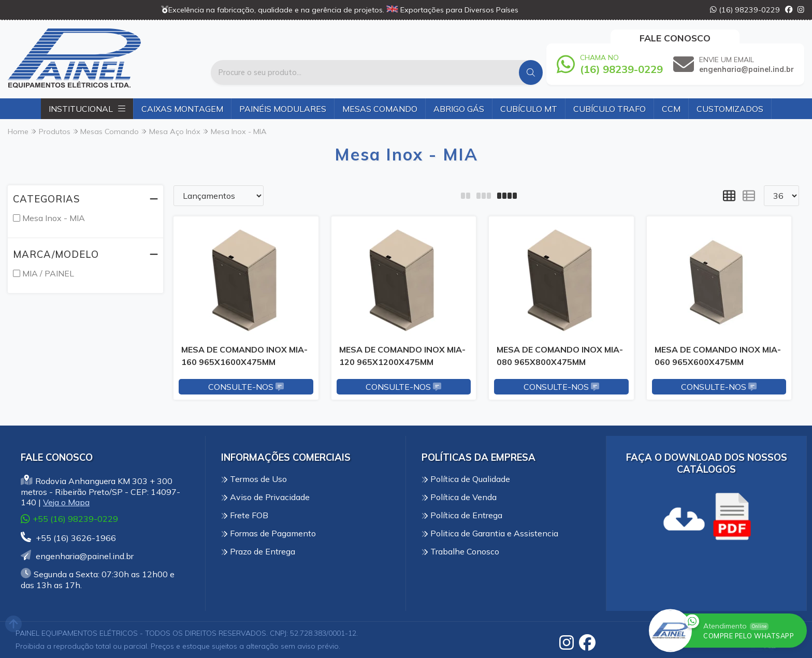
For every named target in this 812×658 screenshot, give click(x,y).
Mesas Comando (380, 109)
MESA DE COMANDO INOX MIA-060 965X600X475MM (718, 356)
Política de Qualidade (466, 479)
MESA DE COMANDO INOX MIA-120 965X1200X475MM (402, 356)
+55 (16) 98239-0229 (69, 519)
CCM (671, 109)
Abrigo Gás (459, 109)
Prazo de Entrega (258, 551)
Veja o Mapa (66, 502)
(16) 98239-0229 (745, 10)
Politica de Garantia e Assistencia (490, 533)
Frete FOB (245, 515)
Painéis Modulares (283, 109)
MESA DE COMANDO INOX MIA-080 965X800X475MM (560, 356)
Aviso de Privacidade (265, 497)
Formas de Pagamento (269, 533)
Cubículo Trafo (610, 109)
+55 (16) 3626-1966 (68, 538)
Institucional (87, 109)
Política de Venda (459, 497)
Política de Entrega (462, 515)
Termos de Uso (254, 479)
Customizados (730, 109)
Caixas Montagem (182, 109)
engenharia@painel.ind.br (77, 556)
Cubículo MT (529, 109)
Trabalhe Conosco (460, 551)
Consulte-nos (246, 387)
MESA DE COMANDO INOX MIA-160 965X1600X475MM (244, 356)
